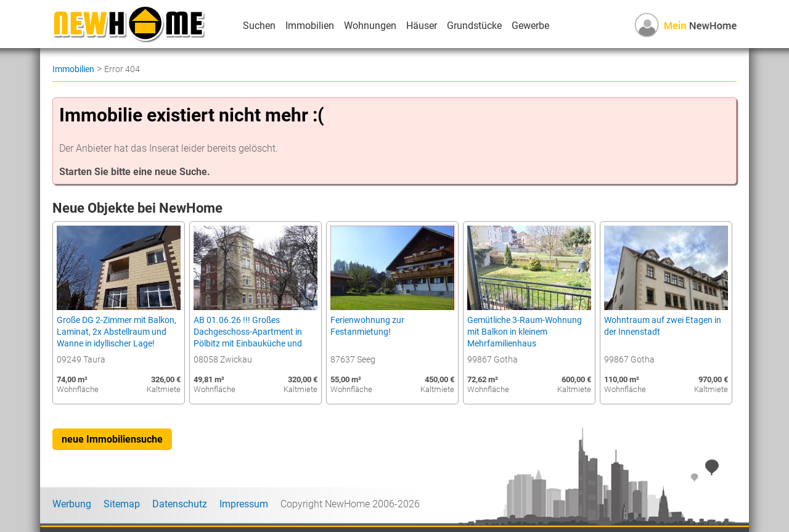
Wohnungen (370, 26)
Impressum (244, 504)
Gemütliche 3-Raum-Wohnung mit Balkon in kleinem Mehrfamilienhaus (525, 332)
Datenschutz (180, 504)
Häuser (422, 26)
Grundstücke (474, 26)
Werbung (72, 504)
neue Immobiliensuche (112, 439)
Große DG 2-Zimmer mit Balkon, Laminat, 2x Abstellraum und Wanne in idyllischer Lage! (117, 332)
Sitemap (122, 504)
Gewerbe (530, 26)
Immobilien (310, 26)
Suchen (259, 26)
